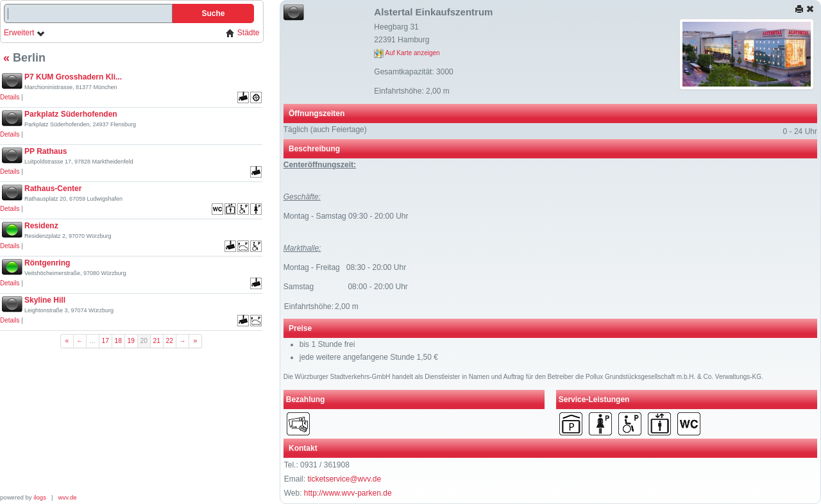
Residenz (41, 226)
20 (144, 341)
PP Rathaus (46, 151)
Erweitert (25, 33)
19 (131, 341)
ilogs (40, 497)
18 (118, 341)
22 (170, 341)
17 (106, 341)
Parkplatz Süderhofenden (71, 114)
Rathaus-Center (53, 189)
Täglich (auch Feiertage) (325, 130)
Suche (213, 13)
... (93, 341)
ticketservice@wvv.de (344, 479)
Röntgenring (47, 263)
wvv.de (68, 497)
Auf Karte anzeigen (407, 53)
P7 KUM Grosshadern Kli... (73, 77)
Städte (242, 33)
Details (10, 97)
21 (157, 341)
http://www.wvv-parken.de (348, 493)
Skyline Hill (45, 300)
